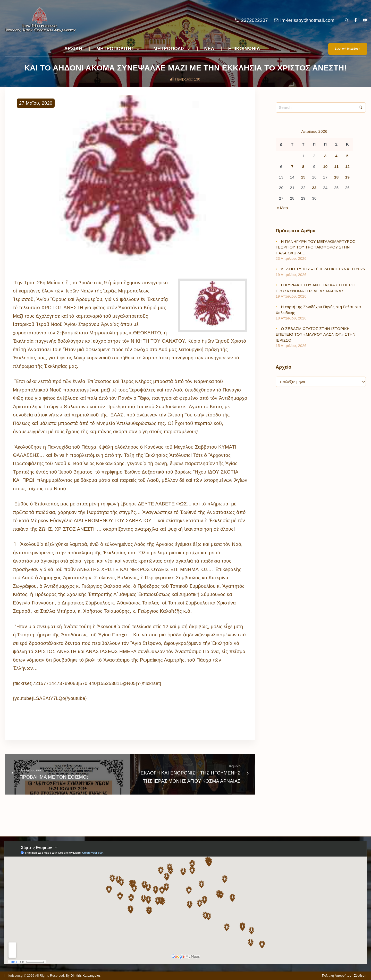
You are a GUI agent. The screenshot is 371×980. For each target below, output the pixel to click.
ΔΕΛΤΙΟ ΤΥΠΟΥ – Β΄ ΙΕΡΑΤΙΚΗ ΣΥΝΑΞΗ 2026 (323, 269)
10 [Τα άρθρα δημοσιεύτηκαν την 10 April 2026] (325, 167)
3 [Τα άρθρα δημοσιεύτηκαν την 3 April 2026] (325, 156)
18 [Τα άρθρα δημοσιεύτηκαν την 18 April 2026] (336, 177)
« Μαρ (282, 208)
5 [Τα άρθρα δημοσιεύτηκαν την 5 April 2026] (347, 156)
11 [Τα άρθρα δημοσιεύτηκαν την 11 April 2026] (336, 167)
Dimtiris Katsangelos (86, 976)
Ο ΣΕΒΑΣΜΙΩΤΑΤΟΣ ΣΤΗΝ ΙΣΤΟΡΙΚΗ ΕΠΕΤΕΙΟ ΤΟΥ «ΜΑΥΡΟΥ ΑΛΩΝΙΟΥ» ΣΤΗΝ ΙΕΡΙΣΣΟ (316, 334)
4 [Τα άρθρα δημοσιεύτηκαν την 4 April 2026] (336, 156)
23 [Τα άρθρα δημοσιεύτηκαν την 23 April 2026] (314, 188)
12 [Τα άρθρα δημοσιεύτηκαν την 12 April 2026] (347, 167)
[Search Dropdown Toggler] (347, 21)
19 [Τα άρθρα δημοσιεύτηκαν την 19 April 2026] (347, 177)
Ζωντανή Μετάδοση (348, 49)
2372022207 (255, 20)
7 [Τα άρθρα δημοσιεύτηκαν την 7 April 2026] (292, 167)
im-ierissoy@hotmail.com (307, 20)
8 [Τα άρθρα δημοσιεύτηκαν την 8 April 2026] (303, 167)
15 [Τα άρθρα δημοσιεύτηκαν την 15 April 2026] (303, 177)
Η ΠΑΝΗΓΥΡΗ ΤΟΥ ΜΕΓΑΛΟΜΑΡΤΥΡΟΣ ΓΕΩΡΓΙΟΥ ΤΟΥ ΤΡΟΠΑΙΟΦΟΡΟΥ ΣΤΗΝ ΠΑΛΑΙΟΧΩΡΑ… (315, 247)
